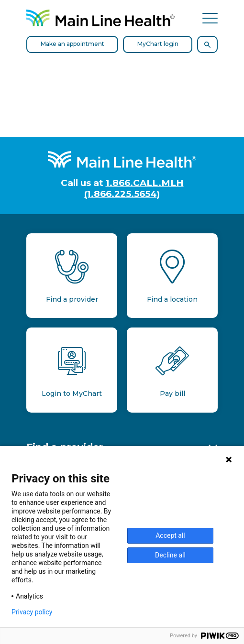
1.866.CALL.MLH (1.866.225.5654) (134, 188)
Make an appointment (72, 44)
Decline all (170, 555)
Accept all (170, 535)
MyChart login (158, 44)
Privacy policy (32, 612)
